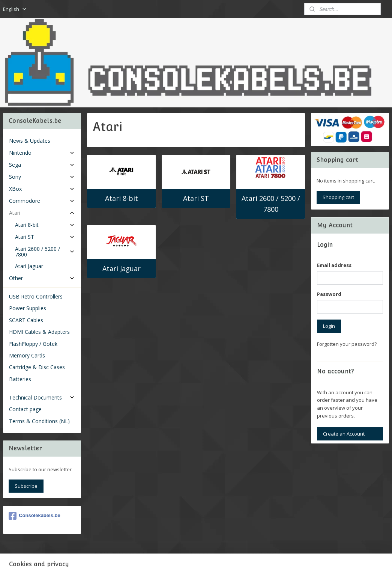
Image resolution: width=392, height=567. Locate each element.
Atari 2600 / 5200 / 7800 (271, 204)
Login (329, 326)
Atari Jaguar (121, 268)
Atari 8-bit (121, 198)
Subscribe (26, 486)
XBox (42, 189)
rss (186, 553)
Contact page (25, 409)
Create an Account (344, 434)
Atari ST (196, 198)
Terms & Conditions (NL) (39, 421)
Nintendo (42, 153)
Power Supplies (28, 308)
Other (42, 278)
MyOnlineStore (282, 553)
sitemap (170, 553)
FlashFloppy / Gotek (33, 344)
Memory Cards (27, 355)
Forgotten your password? (347, 344)
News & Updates (30, 141)
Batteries (20, 379)
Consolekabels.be (35, 516)
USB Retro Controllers (36, 296)
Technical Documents (42, 397)
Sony (42, 177)
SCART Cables (26, 320)
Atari (42, 213)
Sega (42, 165)
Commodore (42, 201)
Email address (334, 265)
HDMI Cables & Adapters (39, 332)
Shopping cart (338, 197)
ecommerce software (216, 553)
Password (329, 294)
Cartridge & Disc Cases (37, 367)
